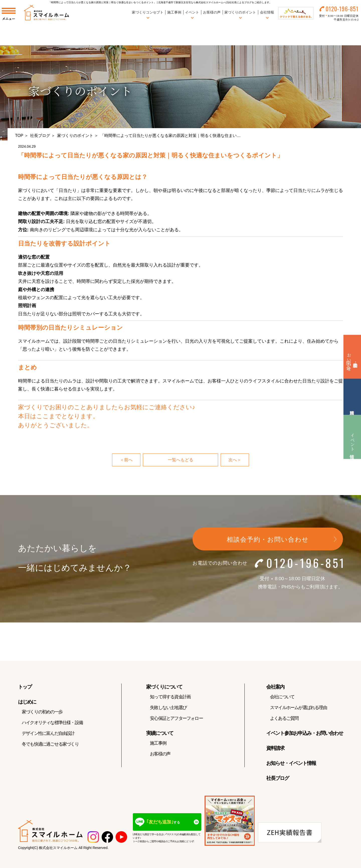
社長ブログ (40, 136)
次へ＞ (235, 460)
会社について (282, 698)
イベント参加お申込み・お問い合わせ (305, 734)
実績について (160, 734)
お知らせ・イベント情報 (291, 764)
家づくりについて (164, 688)
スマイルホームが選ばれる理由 (298, 708)
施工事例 (170, 15)
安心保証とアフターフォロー (176, 719)
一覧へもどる (180, 460)
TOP (19, 136)
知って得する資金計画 (170, 698)
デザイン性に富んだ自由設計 (48, 734)
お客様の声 (208, 15)
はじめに (27, 703)
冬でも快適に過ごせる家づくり (50, 745)
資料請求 (275, 749)
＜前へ (126, 460)
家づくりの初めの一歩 (42, 713)
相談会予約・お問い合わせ (268, 540)
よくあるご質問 (284, 719)
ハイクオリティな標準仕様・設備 (52, 723)
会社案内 (275, 688)
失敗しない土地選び (168, 708)
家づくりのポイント (75, 136)
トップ (25, 688)
